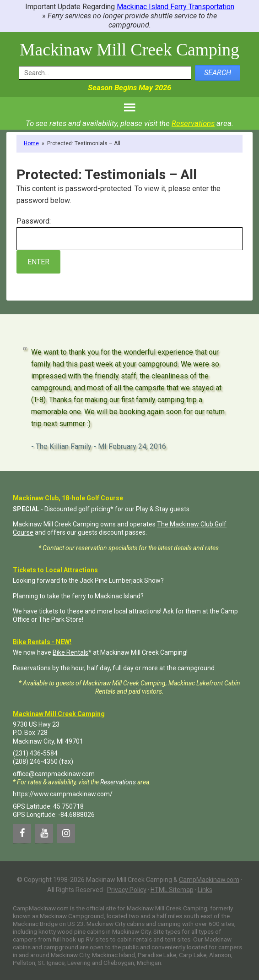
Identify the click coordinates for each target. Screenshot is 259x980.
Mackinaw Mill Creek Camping (129, 49)
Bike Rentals (70, 652)
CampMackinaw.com (209, 879)
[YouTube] (44, 833)
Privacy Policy (127, 890)
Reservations (193, 123)
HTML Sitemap (172, 890)
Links (205, 890)
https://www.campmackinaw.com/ (63, 794)
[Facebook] (22, 833)
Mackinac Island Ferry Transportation (175, 7)
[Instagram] (66, 833)
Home (31, 143)
